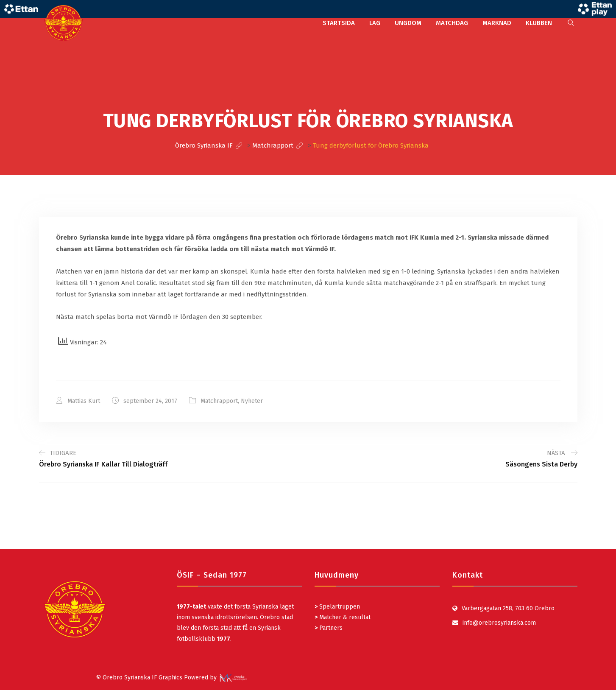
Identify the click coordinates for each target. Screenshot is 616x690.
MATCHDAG (452, 23)
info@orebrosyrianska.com (499, 623)
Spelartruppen (339, 607)
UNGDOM (408, 23)
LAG (375, 23)
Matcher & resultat (343, 617)
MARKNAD (497, 23)
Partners (329, 628)
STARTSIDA (339, 23)
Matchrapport (219, 401)
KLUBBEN (539, 23)
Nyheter (252, 401)
